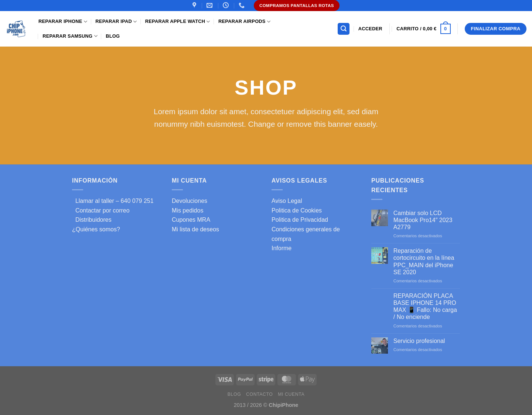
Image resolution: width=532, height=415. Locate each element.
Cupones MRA (191, 220)
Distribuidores (92, 220)
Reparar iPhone (63, 22)
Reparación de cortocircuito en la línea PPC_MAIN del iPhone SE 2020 (424, 261)
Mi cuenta (291, 394)
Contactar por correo (101, 210)
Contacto (259, 394)
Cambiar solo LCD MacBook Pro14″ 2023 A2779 (423, 220)
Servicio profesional (419, 341)
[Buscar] (344, 29)
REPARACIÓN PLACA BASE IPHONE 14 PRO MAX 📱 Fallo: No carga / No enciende (425, 307)
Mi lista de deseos (195, 229)
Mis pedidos (187, 210)
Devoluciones (190, 201)
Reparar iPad (116, 22)
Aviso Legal (287, 201)
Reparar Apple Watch (178, 22)
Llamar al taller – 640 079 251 (113, 201)
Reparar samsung (70, 36)
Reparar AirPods (244, 22)
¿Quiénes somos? (96, 229)
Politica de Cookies (297, 210)
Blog (113, 36)
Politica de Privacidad (300, 220)
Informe (282, 248)
